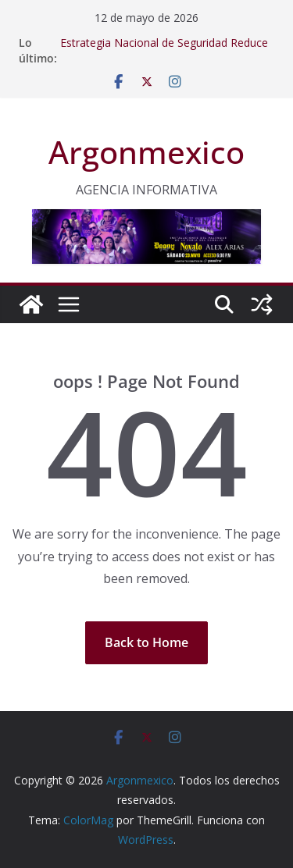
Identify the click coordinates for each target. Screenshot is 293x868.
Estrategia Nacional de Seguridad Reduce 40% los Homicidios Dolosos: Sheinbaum (164, 50)
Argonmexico (146, 152)
